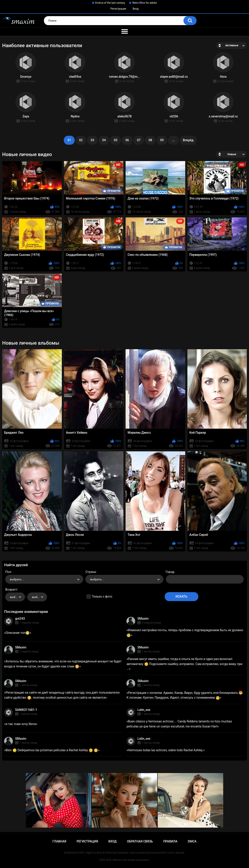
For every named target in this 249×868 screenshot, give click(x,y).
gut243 (20, 619)
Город (170, 572)
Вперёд (188, 140)
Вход (136, 9)
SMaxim (143, 619)
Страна (91, 572)
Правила (170, 841)
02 (81, 140)
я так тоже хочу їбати (21, 724)
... (173, 140)
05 (116, 140)
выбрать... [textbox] (17, 579)
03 (92, 140)
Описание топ (18, 633)
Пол (8, 572)
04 (104, 140)
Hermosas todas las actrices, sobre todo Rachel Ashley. (166, 750)
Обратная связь (140, 841)
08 (150, 140)
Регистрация (118, 9)
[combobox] (44, 579)
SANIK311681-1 (26, 710)
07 (139, 140)
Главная (59, 841)
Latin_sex (144, 710)
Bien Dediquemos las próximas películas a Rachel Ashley (52, 750)
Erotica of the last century (110, 3)
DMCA (192, 841)
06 (127, 140)
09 (162, 140)
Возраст (11, 590)
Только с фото (102, 596)
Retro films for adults (145, 3)
